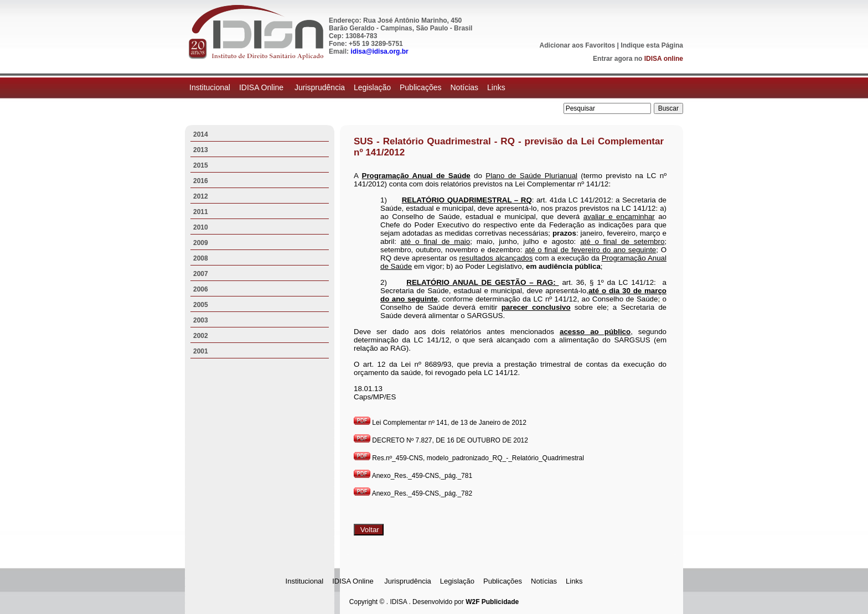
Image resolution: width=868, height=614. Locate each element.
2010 (201, 227)
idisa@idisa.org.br (379, 51)
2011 (201, 212)
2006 (201, 289)
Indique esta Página (652, 45)
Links (496, 87)
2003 (201, 320)
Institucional (210, 87)
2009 (201, 243)
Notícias (464, 87)
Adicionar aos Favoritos (578, 45)
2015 (201, 165)
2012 (201, 196)
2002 (201, 336)
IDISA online (664, 59)
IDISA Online (262, 87)
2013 (201, 150)
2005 (201, 305)
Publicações (421, 87)
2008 (201, 258)
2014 (201, 134)
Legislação (372, 87)
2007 (201, 274)
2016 (201, 181)
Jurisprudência (320, 87)
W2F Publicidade (492, 602)
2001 (201, 351)
